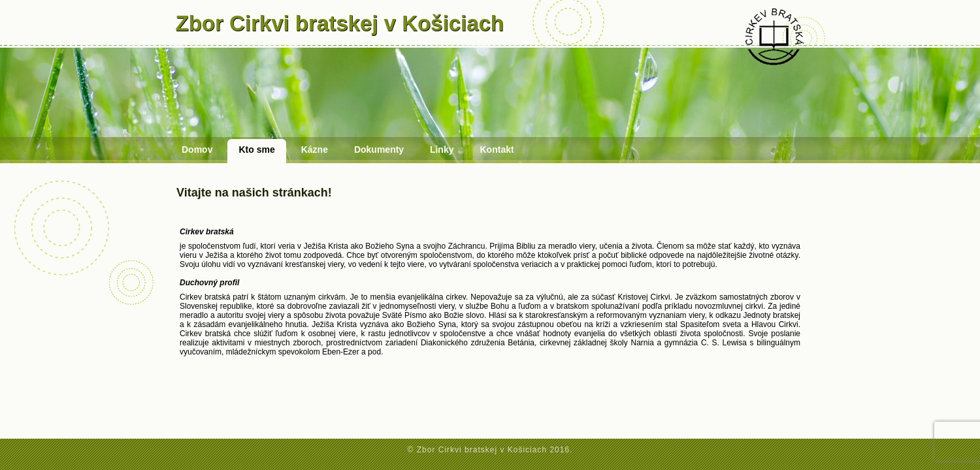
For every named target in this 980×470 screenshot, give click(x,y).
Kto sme (256, 149)
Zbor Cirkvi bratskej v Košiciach (340, 23)
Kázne (315, 149)
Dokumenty (379, 149)
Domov (197, 149)
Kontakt (497, 149)
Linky (442, 149)
